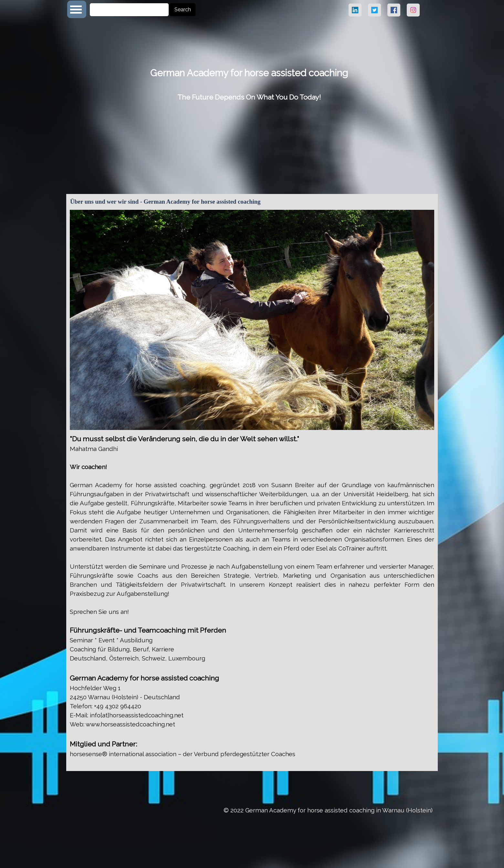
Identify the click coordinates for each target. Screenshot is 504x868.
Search (183, 10)
